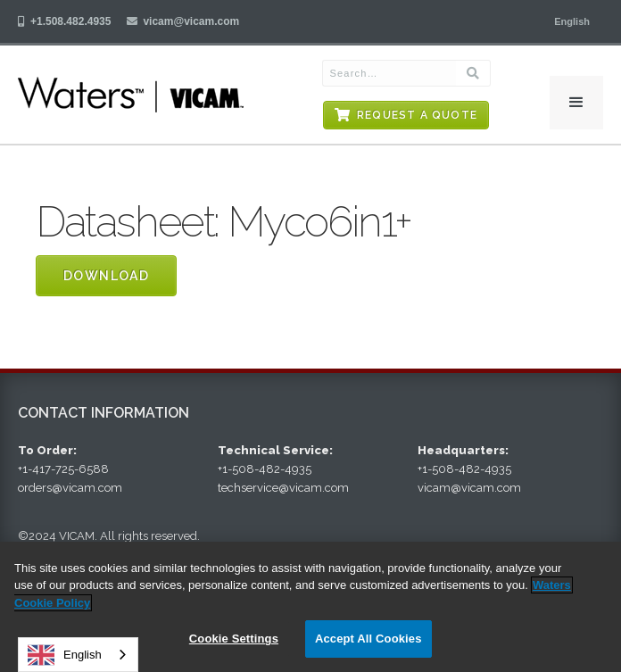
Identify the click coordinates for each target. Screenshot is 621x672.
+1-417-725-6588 (63, 469)
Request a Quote (417, 115)
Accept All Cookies (368, 639)
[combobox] (78, 655)
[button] (572, 21)
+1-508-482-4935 (265, 469)
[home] (140, 95)
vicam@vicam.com (191, 21)
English (65, 655)
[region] (310, 607)
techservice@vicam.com (283, 488)
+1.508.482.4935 (70, 21)
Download (106, 276)
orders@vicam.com (70, 488)
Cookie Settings (234, 639)
